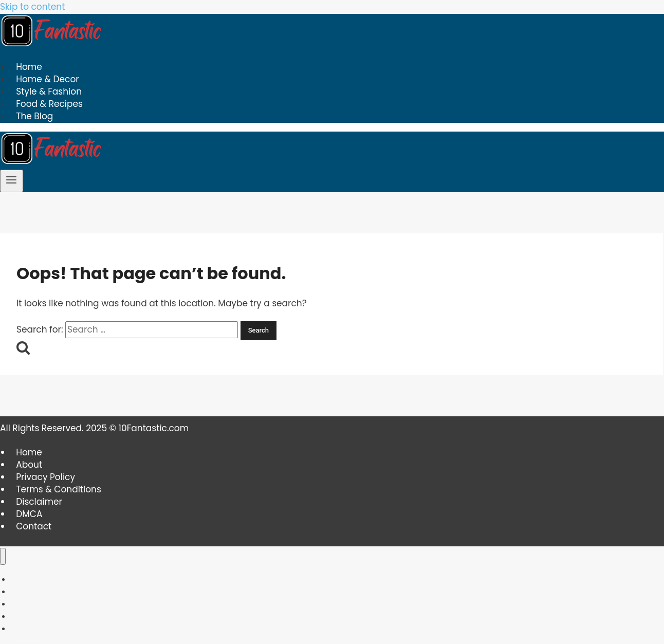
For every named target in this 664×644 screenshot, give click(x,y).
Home (29, 67)
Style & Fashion (49, 92)
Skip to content (32, 7)
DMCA (29, 514)
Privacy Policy (45, 477)
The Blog (34, 117)
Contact (34, 526)
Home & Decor (47, 80)
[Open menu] (12, 181)
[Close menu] (3, 556)
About (29, 465)
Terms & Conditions (59, 489)
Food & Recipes (49, 104)
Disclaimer (39, 502)
